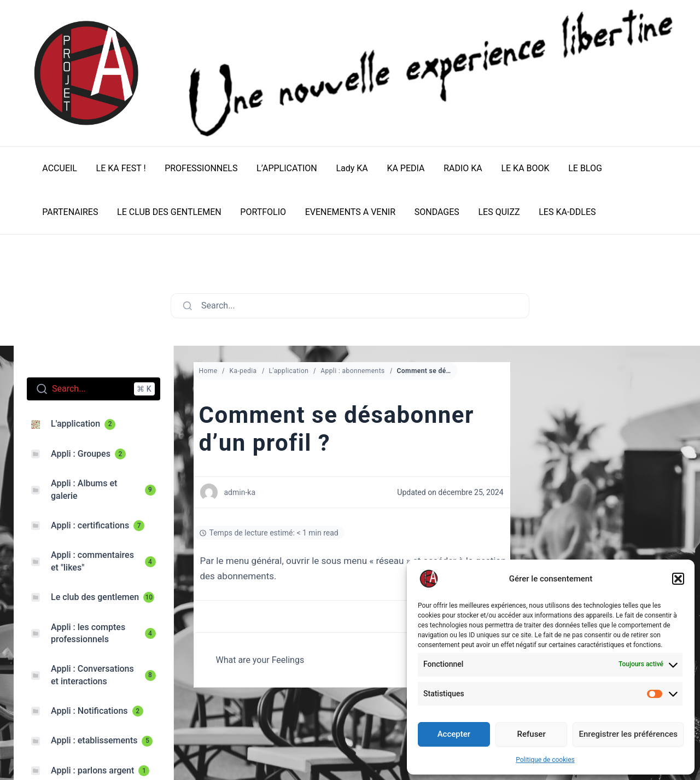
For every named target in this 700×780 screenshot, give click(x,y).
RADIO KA (454, 168)
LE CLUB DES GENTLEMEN (94, 212)
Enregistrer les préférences (628, 734)
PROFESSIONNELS (198, 168)
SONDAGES (357, 212)
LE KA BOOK (514, 168)
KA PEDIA (398, 168)
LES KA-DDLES (485, 212)
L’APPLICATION (282, 168)
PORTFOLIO (186, 212)
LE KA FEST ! (119, 168)
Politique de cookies (545, 760)
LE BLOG (573, 168)
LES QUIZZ (418, 212)
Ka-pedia (243, 371)
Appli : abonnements (352, 371)
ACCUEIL (59, 168)
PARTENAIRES (635, 168)
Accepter (454, 734)
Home (208, 371)
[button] (678, 579)
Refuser (532, 734)
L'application (289, 371)
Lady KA (345, 168)
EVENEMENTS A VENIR (272, 212)
